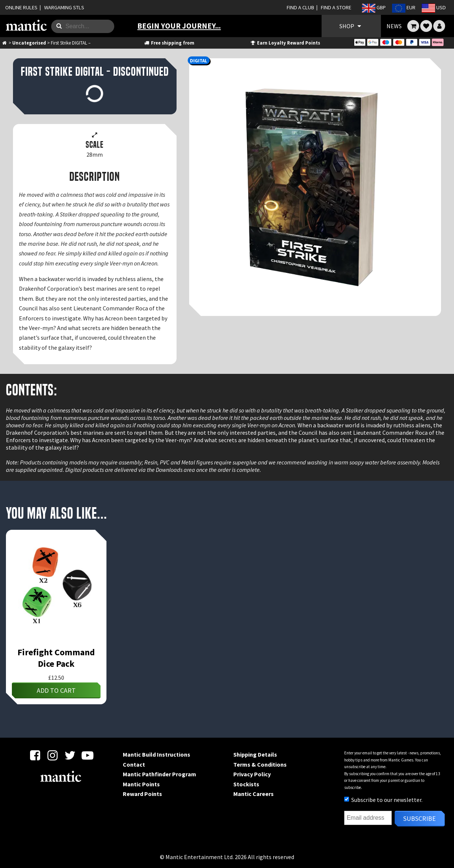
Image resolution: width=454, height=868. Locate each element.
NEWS (394, 26)
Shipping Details (255, 754)
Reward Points (142, 794)
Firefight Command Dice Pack (56, 658)
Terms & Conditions (260, 764)
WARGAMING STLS (64, 7)
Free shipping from (169, 43)
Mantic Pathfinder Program (159, 774)
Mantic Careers (254, 794)
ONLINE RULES (21, 7)
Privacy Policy (252, 774)
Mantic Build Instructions (157, 754)
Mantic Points (141, 784)
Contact (134, 764)
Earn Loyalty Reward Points (285, 43)
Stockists (246, 784)
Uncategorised (29, 43)
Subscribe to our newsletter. (383, 800)
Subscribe (420, 818)
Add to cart (56, 690)
